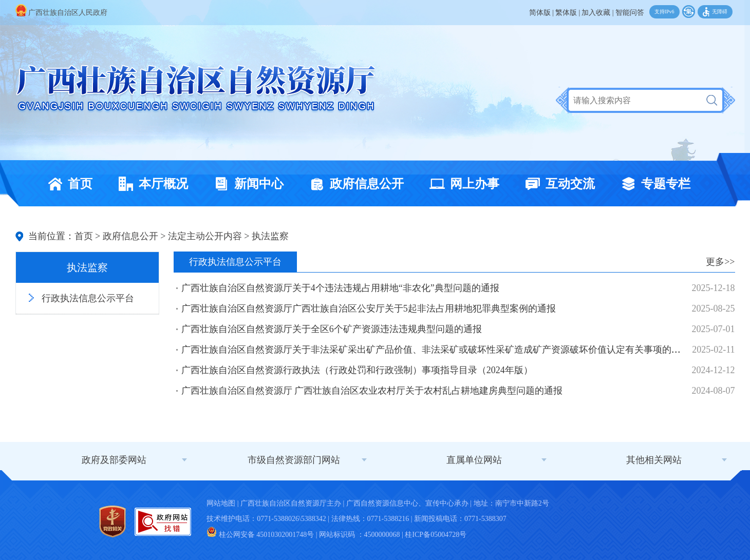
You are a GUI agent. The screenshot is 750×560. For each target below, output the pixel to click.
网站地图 (221, 503)
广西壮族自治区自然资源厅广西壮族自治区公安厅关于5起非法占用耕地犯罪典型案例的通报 (369, 308)
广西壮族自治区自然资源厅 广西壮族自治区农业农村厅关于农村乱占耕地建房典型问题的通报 (372, 391)
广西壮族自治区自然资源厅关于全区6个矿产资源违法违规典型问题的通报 (332, 329)
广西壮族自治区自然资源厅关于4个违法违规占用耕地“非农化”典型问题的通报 (340, 288)
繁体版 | (568, 13)
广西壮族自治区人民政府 (62, 13)
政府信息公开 (354, 184)
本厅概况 (151, 184)
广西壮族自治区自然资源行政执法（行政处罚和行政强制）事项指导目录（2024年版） (357, 370)
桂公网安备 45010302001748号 (260, 535)
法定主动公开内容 (205, 236)
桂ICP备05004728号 (436, 535)
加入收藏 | (597, 13)
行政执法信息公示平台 (88, 298)
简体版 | (541, 13)
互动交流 (557, 184)
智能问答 (630, 13)
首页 (67, 184)
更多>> (720, 262)
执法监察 (270, 236)
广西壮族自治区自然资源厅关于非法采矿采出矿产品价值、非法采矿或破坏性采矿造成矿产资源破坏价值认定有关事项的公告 (436, 350)
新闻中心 (246, 184)
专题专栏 (653, 184)
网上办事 (462, 184)
